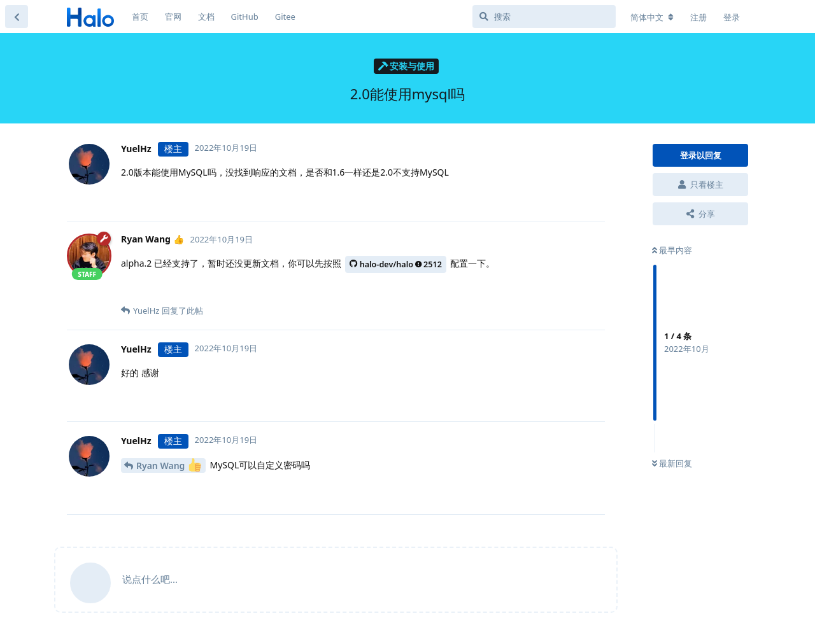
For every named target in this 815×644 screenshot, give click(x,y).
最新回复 (672, 463)
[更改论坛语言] (652, 17)
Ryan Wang (169, 465)
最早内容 (672, 250)
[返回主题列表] (17, 17)
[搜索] (544, 17)
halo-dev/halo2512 (396, 264)
